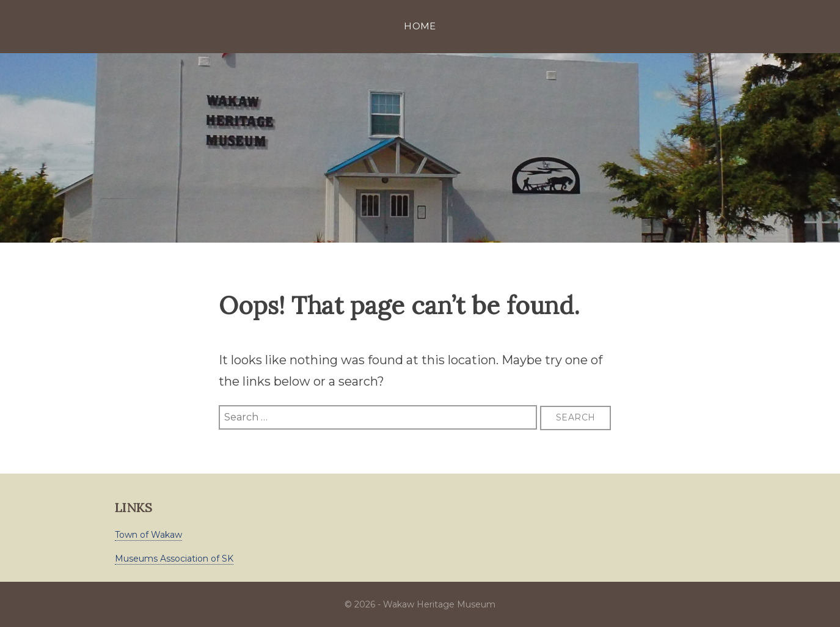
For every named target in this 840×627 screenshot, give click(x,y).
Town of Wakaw (148, 535)
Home (420, 26)
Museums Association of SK (174, 559)
